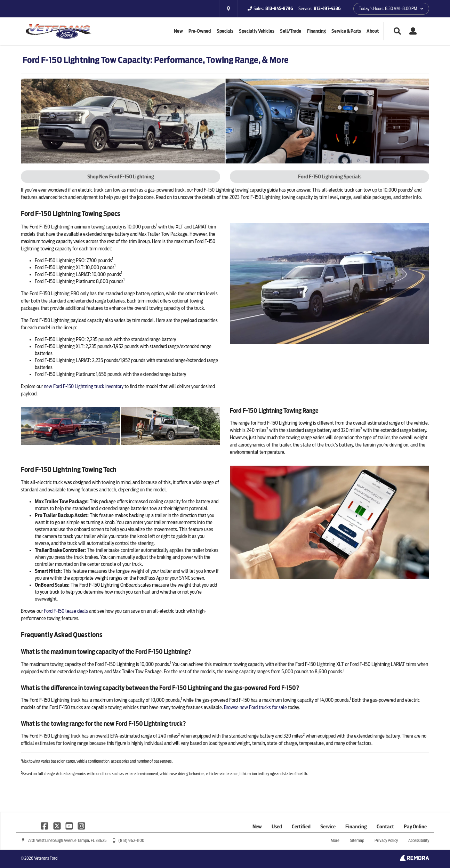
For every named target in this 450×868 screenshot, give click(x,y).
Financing (316, 31)
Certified (301, 827)
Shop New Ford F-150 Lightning (121, 177)
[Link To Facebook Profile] (45, 826)
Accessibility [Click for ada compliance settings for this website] (419, 840)
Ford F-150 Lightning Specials (330, 177)
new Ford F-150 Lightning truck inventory (84, 386)
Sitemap (357, 840)
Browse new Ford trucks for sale (255, 707)
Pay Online (415, 827)
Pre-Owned (200, 31)
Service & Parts (346, 31)
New (178, 31)
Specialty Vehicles (257, 31)
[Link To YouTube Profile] (70, 826)
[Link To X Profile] (57, 826)
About (373, 31)
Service (328, 827)
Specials (225, 31)
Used (277, 827)
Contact (385, 827)
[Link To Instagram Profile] (81, 826)
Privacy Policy (386, 840)
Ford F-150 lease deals (66, 611)
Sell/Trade (291, 31)
